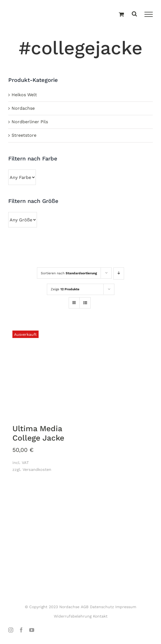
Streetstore (24, 135)
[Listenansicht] (85, 303)
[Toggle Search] (134, 14)
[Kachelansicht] (74, 298)
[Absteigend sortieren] (119, 273)
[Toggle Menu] (149, 14)
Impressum (126, 607)
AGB (85, 607)
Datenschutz (102, 607)
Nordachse (23, 108)
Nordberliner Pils (30, 122)
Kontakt (100, 616)
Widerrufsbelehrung (73, 616)
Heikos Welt (24, 95)
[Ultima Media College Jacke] (43, 372)
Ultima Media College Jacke (38, 433)
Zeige (65, 289)
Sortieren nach (69, 273)
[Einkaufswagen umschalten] (121, 15)
